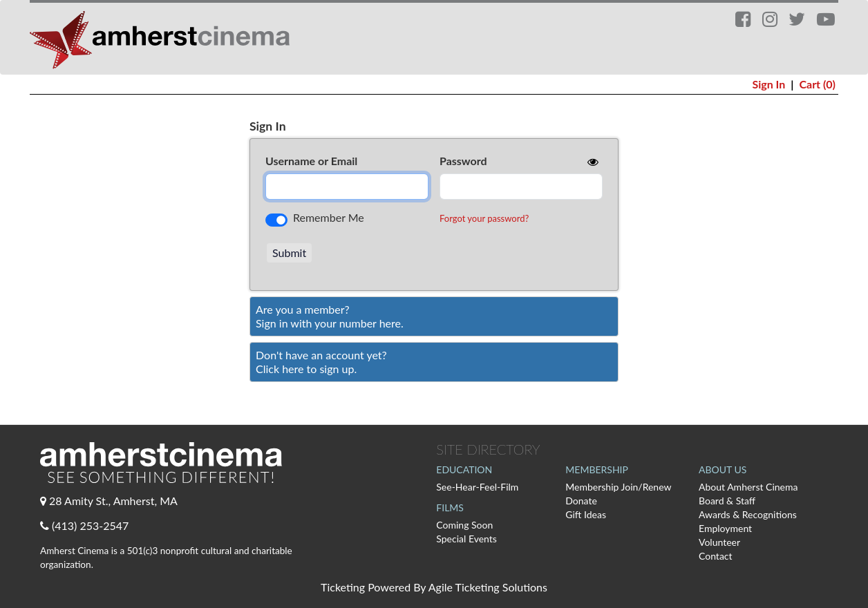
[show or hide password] (592, 162)
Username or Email (311, 161)
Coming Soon (464, 525)
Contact (716, 556)
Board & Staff (727, 501)
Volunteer (719, 542)
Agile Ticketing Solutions (488, 587)
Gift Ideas (586, 514)
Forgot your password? (484, 218)
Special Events (466, 539)
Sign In (768, 84)
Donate (581, 501)
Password (463, 161)
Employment (725, 528)
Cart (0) (817, 84)
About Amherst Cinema (748, 487)
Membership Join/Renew (618, 487)
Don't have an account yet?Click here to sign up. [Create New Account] (321, 362)
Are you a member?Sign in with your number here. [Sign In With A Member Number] (330, 316)
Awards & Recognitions (748, 514)
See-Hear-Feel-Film (477, 487)
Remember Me (329, 217)
